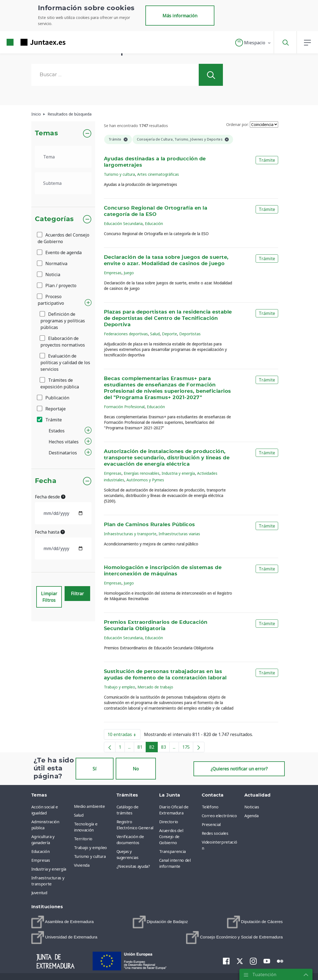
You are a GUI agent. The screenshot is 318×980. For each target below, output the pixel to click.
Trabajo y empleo (120, 687)
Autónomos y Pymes (145, 480)
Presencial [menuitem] (211, 824)
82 (154, 748)
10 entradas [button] (124, 735)
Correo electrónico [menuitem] (219, 816)
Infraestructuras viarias (179, 534)
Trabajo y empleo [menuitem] (90, 847)
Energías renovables (142, 473)
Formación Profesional (124, 407)
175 (188, 748)
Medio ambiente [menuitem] (89, 806)
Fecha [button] (46, 481)
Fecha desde (50, 497)
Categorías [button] (55, 219)
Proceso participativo (51, 300)
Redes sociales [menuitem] (215, 833)
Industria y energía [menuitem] (49, 869)
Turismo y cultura (119, 174)
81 (142, 748)
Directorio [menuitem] (169, 822)
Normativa (52, 263)
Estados (57, 431)
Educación (154, 223)
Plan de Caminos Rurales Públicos (150, 525)
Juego (129, 273)
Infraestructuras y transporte (130, 534)
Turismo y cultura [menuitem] (90, 856)
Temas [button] (47, 133)
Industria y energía (178, 473)
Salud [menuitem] (79, 815)
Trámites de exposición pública (60, 383)
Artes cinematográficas (158, 174)
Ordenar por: (237, 124)
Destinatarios (63, 453)
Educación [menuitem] (41, 851)
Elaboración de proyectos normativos (63, 342)
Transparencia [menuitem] (172, 851)
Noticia (49, 274)
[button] (253, 43)
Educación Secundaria (123, 223)
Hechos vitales (64, 442)
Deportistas (190, 334)
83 (165, 748)
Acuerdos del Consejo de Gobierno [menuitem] (171, 836)
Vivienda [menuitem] (82, 865)
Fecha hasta (50, 532)
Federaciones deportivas (126, 334)
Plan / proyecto (57, 286)
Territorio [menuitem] (83, 839)
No (136, 769)
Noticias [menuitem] (252, 807)
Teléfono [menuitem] (210, 807)
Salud (155, 334)
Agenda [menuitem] (251, 816)
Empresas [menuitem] (41, 860)
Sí (95, 769)
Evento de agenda (60, 252)
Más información (180, 16)
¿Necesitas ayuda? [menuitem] (133, 866)
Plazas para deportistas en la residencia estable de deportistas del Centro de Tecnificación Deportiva (168, 319)
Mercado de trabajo (155, 687)
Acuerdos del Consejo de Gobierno (63, 238)
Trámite (50, 420)
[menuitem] (63, 922)
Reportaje (52, 409)
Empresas (113, 273)
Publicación (53, 398)
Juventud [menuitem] (39, 893)
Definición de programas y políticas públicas (63, 321)
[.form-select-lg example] (63, 157)
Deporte (169, 334)
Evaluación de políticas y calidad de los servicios (65, 363)
